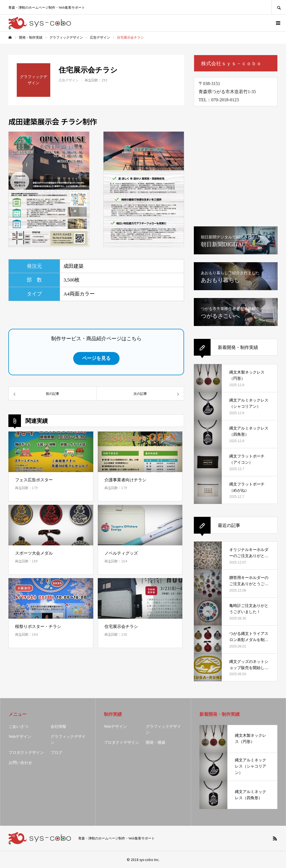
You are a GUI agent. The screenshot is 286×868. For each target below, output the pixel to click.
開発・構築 (156, 743)
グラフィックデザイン (68, 740)
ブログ (56, 753)
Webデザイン (20, 737)
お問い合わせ (20, 763)
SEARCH (279, 7)
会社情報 (58, 727)
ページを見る (96, 358)
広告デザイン (69, 80)
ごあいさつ (18, 727)
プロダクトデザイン (26, 753)
